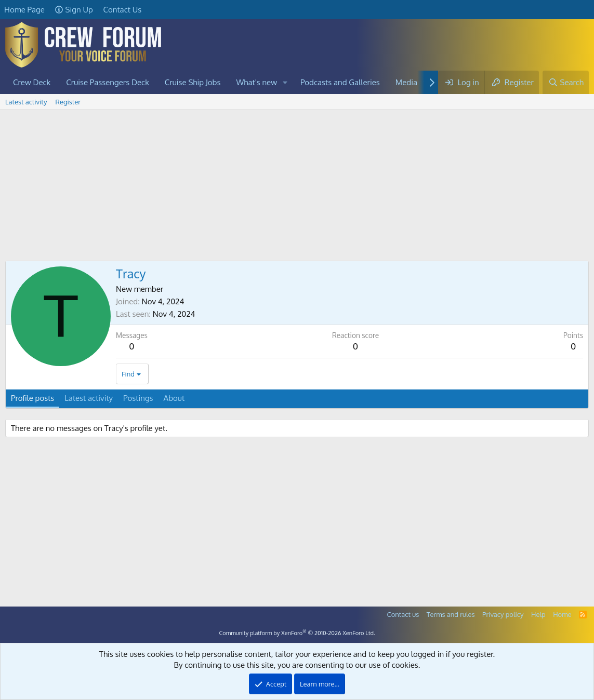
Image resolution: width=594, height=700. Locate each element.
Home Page (24, 10)
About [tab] (174, 398)
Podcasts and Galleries (340, 82)
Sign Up (74, 10)
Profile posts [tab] (32, 398)
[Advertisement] (297, 188)
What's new (257, 82)
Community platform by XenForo (297, 633)
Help (538, 614)
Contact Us (123, 10)
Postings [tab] (138, 398)
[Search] (566, 82)
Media (406, 82)
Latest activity (26, 102)
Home (562, 614)
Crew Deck (32, 82)
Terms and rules (451, 614)
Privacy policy (503, 614)
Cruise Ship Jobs (193, 82)
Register (68, 102)
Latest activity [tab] (89, 398)
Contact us (403, 614)
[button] (285, 82)
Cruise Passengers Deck (108, 82)
